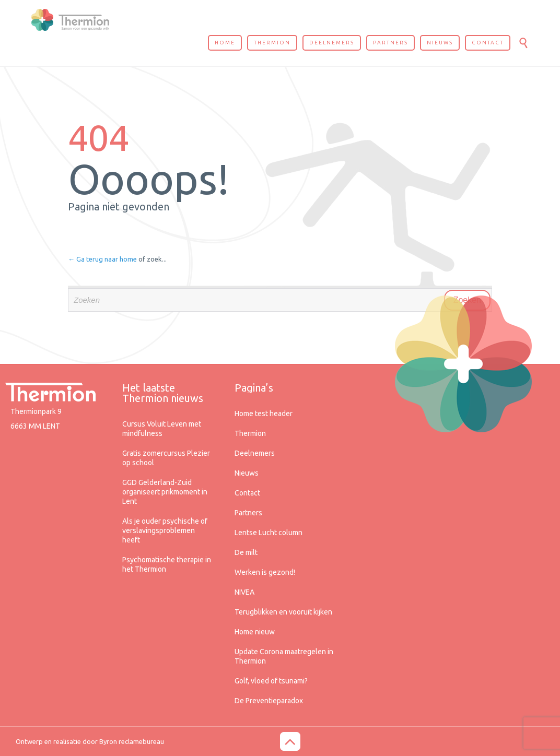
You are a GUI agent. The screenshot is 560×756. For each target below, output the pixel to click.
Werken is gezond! (265, 572)
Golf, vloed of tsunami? (271, 681)
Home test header (264, 414)
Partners (248, 513)
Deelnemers (255, 453)
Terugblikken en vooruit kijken (283, 612)
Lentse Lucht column (269, 533)
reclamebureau (141, 741)
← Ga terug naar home (102, 259)
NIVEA (244, 592)
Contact (247, 493)
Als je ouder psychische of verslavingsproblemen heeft (165, 530)
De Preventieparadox (269, 701)
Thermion (250, 433)
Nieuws (247, 473)
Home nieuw (255, 632)
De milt (246, 552)
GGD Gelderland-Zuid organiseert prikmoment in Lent (165, 492)
